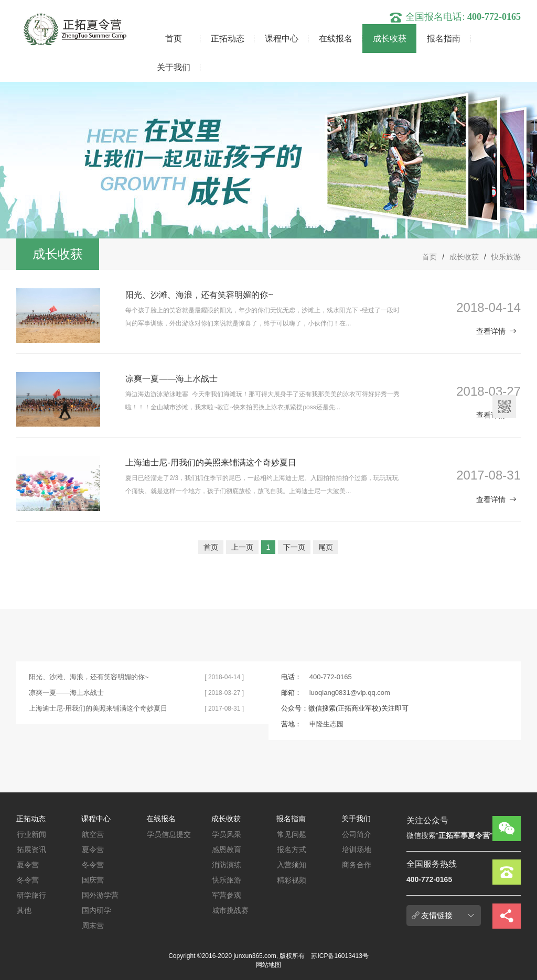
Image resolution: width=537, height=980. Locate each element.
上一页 (242, 547)
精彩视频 (292, 880)
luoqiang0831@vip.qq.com (350, 693)
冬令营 (28, 880)
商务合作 (357, 865)
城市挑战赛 (230, 910)
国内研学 (96, 910)
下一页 (294, 547)
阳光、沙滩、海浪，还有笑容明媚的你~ (199, 295)
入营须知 (292, 865)
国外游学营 (100, 895)
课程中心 (282, 39)
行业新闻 (31, 834)
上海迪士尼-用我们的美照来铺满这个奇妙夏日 (211, 462)
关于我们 (174, 67)
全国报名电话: (455, 17)
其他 (24, 910)
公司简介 (357, 834)
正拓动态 (228, 39)
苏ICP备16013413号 (340, 956)
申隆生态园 (326, 724)
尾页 (326, 547)
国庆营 (93, 880)
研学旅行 (31, 895)
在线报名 (336, 39)
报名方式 (292, 850)
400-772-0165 (331, 677)
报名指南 (444, 39)
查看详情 (496, 331)
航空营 (93, 834)
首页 (174, 39)
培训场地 (357, 850)
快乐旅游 (506, 257)
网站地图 (268, 965)
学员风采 (227, 834)
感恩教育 (227, 850)
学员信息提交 (169, 834)
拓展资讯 (31, 850)
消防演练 (227, 865)
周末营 (93, 925)
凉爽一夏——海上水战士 (171, 379)
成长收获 (390, 39)
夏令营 (28, 865)
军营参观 (227, 895)
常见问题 (292, 834)
